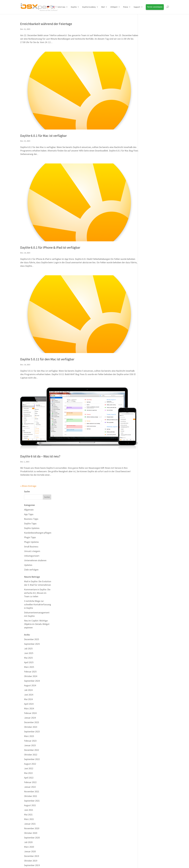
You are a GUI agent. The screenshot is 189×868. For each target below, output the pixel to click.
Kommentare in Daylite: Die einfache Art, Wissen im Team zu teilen (155, 124)
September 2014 (149, 627)
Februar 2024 (148, 245)
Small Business (149, 78)
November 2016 (149, 521)
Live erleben (26, 820)
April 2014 (146, 651)
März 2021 (147, 351)
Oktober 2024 (148, 208)
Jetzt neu (61, 7)
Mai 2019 (146, 406)
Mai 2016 (146, 549)
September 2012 (149, 734)
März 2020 (147, 378)
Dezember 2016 (149, 517)
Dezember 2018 (149, 420)
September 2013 (149, 683)
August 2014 (148, 632)
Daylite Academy (89, 7)
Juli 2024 (146, 222)
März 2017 (147, 503)
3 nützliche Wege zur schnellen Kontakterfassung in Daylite (155, 136)
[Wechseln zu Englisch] (53, 10)
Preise (126, 7)
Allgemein (146, 41)
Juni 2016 (146, 544)
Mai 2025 (146, 189)
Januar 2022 (147, 319)
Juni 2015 (146, 595)
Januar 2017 (147, 512)
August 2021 (148, 337)
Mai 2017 (146, 494)
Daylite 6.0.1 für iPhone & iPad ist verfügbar (50, 236)
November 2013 (149, 674)
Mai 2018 (146, 438)
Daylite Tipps (148, 55)
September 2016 (149, 531)
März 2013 (147, 706)
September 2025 (149, 176)
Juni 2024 (146, 226)
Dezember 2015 (149, 572)
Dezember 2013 (149, 669)
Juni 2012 (146, 747)
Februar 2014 (148, 660)
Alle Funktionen (28, 802)
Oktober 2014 (148, 623)
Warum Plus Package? (31, 796)
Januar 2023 (147, 277)
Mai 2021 (146, 346)
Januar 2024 (147, 249)
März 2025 (147, 199)
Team (101, 814)
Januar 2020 (147, 383)
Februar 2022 (148, 314)
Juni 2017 (146, 489)
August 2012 (148, 738)
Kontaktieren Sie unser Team (81, 777)
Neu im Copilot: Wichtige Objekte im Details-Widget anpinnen (154, 156)
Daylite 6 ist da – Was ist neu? (40, 435)
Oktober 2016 (148, 526)
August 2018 (148, 429)
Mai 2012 (146, 752)
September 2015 (149, 581)
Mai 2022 (146, 305)
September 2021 (149, 332)
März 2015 (147, 609)
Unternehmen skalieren (153, 92)
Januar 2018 (147, 457)
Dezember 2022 (149, 282)
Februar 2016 (148, 563)
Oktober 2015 (148, 577)
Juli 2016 (146, 540)
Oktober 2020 (148, 365)
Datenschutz (100, 836)
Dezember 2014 (149, 618)
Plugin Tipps (147, 69)
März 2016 (147, 558)
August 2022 (148, 295)
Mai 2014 (146, 646)
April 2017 (146, 498)
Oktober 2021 (148, 328)
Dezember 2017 (149, 461)
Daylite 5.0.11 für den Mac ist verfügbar (47, 342)
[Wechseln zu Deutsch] (88, 861)
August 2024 (148, 217)
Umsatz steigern (150, 83)
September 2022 (149, 291)
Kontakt (64, 836)
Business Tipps (149, 50)
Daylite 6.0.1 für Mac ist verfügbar (44, 130)
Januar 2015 (147, 614)
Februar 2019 (148, 415)
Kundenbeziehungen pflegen (155, 64)
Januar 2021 (147, 355)
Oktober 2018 (148, 425)
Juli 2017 (146, 485)
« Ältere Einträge (28, 464)
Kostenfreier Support (69, 814)
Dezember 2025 (149, 171)
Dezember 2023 (149, 254)
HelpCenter (124, 777)
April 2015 (146, 604)
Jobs (101, 820)
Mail (103, 7)
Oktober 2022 (148, 286)
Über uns (103, 808)
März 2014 (147, 655)
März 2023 (147, 268)
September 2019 (149, 397)
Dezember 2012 (149, 720)
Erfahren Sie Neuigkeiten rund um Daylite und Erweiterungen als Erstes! (152, 800)
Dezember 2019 (149, 388)
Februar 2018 (148, 452)
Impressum (76, 836)
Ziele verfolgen (149, 101)
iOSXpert (114, 7)
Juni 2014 (146, 641)
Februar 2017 (148, 508)
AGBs (88, 836)
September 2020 (149, 369)
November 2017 (149, 466)
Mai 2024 (146, 231)
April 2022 (146, 309)
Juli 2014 (146, 637)
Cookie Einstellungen (119, 836)
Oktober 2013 (148, 678)
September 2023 (149, 263)
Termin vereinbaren (108, 796)
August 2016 (148, 535)
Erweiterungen (27, 808)
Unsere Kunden (106, 802)
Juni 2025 (146, 185)
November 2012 (149, 724)
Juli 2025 (146, 180)
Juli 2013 (146, 692)
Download (64, 820)
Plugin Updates (149, 73)
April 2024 (146, 236)
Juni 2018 (146, 434)
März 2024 (147, 240)
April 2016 (146, 554)
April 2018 (146, 443)
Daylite (74, 7)
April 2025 (146, 194)
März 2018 (147, 448)
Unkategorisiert (149, 87)
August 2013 (148, 687)
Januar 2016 (147, 568)
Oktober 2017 (148, 471)
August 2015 (148, 586)
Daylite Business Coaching (72, 796)
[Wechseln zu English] (101, 861)
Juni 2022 (146, 300)
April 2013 (146, 701)
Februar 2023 (148, 272)
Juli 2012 (146, 743)
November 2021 (149, 323)
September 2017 (149, 475)
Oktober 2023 (148, 259)
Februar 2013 (148, 711)
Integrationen (27, 814)
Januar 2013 (147, 715)
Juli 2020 (146, 374)
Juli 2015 (146, 591)
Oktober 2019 (148, 392)
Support (137, 7)
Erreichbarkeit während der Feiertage (46, 24)
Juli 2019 (146, 402)
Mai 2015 (146, 600)
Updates (146, 97)
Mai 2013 (146, 697)
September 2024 (149, 212)
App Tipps (146, 46)
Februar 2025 (148, 203)
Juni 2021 (146, 342)
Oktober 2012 (148, 729)
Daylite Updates (149, 60)
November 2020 (149, 360)
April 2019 (146, 411)
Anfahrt (102, 825)
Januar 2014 (147, 664)
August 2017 (148, 480)
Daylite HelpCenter (68, 808)
